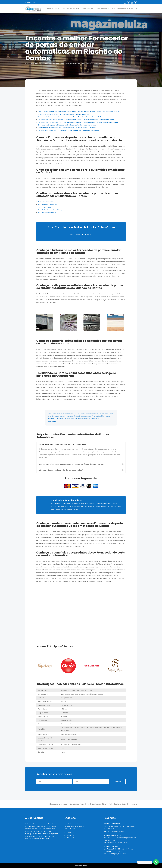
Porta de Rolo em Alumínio (47, 213)
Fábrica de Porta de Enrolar (58, 804)
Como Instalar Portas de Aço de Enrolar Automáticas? (88, 804)
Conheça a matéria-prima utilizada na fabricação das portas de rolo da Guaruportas (67, 125)
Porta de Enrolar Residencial (127, 9)
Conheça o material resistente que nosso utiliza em (78, 122)
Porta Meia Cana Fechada (47, 202)
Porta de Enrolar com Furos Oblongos (51, 210)
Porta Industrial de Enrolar (106, 9)
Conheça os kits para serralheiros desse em (76, 120)
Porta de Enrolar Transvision (48, 204)
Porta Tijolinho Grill (44, 207)
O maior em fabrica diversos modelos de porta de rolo (79, 111)
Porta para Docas (88, 9)
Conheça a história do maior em (71, 117)
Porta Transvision (53, 9)
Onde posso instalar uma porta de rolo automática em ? (64, 114)
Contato (134, 804)
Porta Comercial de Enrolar (71, 9)
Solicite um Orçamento (81, 234)
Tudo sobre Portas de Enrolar (119, 804)
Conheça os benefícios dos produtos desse (68, 130)
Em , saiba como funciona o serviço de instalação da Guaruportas (67, 128)
